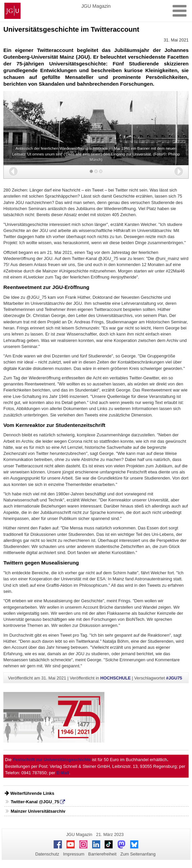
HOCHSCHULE (116, 678)
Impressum (74, 854)
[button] (13, 171)
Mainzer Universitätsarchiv (38, 811)
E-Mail (63, 773)
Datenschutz (47, 854)
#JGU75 (174, 678)
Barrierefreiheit (102, 854)
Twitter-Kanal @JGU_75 (35, 802)
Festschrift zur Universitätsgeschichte (52, 760)
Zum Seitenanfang (138, 854)
